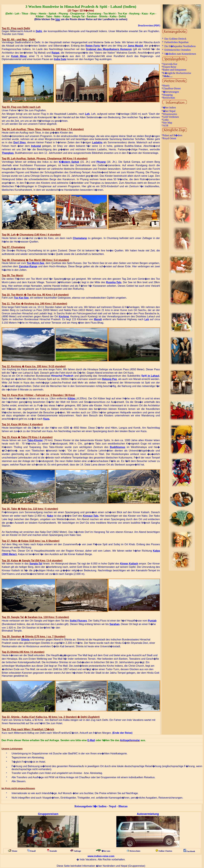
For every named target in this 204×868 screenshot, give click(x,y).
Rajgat (55, 53)
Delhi (39, 31)
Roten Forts (93, 46)
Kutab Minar (19, 56)
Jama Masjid (135, 46)
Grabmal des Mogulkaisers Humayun (109, 49)
